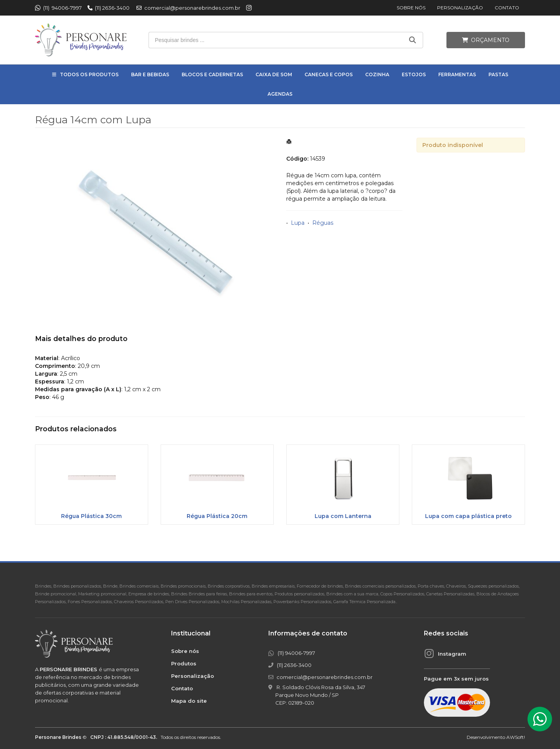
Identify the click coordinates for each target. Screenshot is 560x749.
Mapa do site (189, 701)
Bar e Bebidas (150, 74)
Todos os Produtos (89, 74)
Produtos (184, 663)
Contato (507, 8)
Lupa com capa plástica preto (468, 516)
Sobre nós (411, 8)
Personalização (460, 8)
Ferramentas (457, 74)
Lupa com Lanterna (343, 516)
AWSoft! (516, 737)
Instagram (452, 654)
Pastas (498, 74)
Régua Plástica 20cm (217, 516)
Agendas (280, 94)
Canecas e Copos (329, 74)
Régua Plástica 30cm (91, 516)
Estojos (414, 74)
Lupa (298, 223)
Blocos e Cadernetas (212, 74)
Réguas (323, 223)
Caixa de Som (274, 74)
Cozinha (377, 74)
